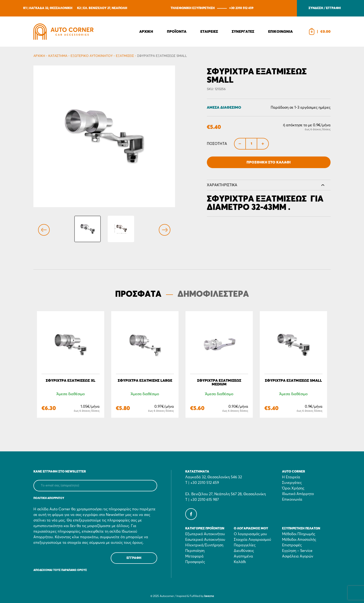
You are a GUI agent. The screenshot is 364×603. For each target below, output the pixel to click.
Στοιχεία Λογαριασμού (252, 540)
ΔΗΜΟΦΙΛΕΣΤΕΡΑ (213, 294)
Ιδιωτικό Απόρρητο (298, 494)
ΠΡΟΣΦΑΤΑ (138, 294)
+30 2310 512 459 (241, 8)
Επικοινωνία (292, 499)
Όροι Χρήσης (293, 488)
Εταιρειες (209, 32)
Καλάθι (240, 562)
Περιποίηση (195, 551)
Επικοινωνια (280, 32)
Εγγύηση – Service (297, 551)
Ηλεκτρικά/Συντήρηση (204, 545)
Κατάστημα (58, 56)
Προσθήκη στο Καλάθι (269, 162)
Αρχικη (146, 32)
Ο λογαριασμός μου (250, 534)
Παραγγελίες (245, 545)
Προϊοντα (177, 32)
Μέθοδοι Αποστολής (299, 540)
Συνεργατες (243, 32)
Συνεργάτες (292, 483)
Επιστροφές (292, 545)
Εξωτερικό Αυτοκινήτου (92, 56)
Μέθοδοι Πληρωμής (299, 534)
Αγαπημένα (243, 556)
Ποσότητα (217, 144)
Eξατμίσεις (125, 56)
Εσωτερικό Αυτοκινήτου (205, 540)
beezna (209, 596)
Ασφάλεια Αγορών (298, 556)
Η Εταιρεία (291, 477)
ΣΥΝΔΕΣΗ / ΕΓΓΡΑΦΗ (325, 8)
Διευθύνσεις (244, 551)
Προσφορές (195, 562)
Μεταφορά (194, 556)
